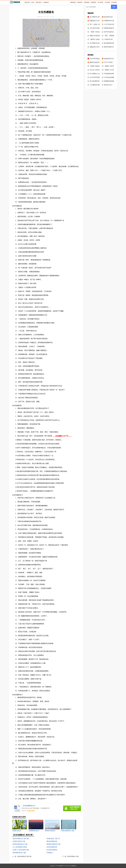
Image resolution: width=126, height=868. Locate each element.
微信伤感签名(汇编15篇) (21, 839)
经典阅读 (87, 2)
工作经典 (107, 2)
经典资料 (93, 2)
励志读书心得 (108, 17)
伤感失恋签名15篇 (19, 841)
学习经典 (100, 2)
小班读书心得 (108, 39)
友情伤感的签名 (52, 847)
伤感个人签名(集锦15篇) (21, 850)
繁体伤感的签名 (52, 841)
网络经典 (73, 2)
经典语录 (80, 2)
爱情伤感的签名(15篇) (20, 844)
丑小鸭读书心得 (95, 43)
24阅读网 (61, 866)
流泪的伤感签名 (52, 850)
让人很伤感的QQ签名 (20, 847)
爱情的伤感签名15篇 (54, 844)
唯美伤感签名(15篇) (73, 856)
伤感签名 (46, 2)
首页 (33, 2)
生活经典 (114, 2)
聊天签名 (39, 2)
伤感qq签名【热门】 (54, 839)
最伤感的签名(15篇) (20, 853)
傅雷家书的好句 (109, 28)
